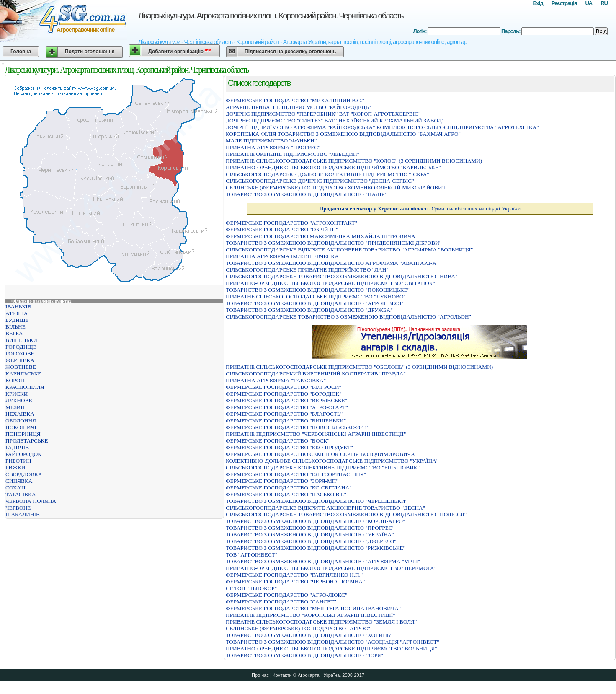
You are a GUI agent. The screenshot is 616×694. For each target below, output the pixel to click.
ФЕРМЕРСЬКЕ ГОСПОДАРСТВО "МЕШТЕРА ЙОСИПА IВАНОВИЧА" (313, 608)
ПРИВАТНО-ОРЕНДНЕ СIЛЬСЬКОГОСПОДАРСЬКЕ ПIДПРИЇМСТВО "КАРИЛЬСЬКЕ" (333, 167)
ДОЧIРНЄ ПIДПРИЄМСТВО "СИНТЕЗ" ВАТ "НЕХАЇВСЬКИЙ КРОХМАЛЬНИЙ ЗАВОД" (335, 120)
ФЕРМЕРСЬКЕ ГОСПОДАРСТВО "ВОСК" (278, 441)
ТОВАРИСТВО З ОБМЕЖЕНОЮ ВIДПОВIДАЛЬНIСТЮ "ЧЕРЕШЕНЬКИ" (317, 501)
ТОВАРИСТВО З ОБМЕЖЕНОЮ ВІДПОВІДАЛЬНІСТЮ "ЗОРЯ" (304, 655)
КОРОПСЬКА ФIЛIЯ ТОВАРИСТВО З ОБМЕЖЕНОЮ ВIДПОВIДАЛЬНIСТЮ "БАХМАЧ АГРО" (343, 134)
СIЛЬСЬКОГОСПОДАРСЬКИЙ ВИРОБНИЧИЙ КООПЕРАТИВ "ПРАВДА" (316, 374)
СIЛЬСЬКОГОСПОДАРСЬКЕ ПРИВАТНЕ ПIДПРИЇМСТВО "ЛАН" (307, 270)
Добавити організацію (180, 51)
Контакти (282, 675)
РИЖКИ (15, 467)
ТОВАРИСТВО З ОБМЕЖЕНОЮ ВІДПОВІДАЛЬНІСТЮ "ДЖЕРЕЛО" (311, 541)
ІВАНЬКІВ (18, 307)
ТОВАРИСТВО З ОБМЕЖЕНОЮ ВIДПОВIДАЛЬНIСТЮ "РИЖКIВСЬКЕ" (316, 548)
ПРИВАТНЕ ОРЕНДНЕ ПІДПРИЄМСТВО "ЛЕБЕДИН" (293, 154)
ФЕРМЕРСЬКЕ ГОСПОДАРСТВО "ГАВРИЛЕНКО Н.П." (294, 575)
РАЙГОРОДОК (23, 454)
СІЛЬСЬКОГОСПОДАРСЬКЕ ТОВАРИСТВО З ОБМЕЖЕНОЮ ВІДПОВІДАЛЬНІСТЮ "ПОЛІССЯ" (346, 514)
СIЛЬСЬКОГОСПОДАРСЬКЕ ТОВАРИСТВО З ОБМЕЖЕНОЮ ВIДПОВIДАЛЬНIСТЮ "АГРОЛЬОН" (348, 317)
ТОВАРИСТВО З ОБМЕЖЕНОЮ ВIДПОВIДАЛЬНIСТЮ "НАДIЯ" (307, 194)
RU (604, 3)
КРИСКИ (17, 394)
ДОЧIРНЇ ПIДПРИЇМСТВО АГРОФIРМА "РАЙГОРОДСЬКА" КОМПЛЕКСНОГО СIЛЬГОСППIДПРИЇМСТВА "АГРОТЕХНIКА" (382, 127)
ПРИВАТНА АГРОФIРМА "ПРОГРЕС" (273, 147)
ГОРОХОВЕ (20, 353)
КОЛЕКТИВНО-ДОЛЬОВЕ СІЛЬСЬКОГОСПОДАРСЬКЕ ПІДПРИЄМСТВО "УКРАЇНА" (332, 461)
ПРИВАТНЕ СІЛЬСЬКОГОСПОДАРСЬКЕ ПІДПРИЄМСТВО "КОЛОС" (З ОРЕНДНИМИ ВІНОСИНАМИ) (354, 161)
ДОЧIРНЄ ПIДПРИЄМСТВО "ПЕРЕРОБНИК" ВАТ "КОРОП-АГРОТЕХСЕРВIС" (323, 114)
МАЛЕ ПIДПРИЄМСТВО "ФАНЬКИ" (271, 141)
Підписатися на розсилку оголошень (290, 52)
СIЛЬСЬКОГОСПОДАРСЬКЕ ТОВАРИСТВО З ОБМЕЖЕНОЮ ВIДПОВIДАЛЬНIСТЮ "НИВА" (342, 276)
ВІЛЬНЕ (15, 327)
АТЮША (17, 313)
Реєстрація (564, 3)
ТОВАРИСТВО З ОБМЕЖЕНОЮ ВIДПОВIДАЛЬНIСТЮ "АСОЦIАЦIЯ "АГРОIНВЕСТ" (332, 642)
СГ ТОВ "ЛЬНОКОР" (251, 588)
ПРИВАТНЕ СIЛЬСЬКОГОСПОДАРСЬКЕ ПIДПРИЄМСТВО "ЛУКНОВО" (316, 297)
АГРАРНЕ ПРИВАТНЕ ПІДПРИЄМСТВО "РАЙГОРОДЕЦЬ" (298, 107)
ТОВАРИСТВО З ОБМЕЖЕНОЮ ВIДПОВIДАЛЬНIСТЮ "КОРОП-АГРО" (315, 521)
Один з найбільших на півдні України (420, 208)
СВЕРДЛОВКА (24, 474)
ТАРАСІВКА (21, 494)
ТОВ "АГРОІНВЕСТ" (251, 555)
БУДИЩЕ (17, 320)
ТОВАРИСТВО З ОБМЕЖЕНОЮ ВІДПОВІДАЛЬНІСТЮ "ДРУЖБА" (309, 310)
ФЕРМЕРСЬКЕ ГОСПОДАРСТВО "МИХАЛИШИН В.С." (295, 100)
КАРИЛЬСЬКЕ (23, 374)
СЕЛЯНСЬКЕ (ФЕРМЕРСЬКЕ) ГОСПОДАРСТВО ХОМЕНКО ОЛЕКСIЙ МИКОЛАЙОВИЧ (336, 188)
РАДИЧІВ (17, 447)
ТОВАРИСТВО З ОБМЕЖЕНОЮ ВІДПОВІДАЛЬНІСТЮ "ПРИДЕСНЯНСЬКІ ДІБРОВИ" (334, 243)
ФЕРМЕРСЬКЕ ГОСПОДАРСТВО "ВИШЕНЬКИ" (286, 421)
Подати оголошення (90, 52)
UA (589, 3)
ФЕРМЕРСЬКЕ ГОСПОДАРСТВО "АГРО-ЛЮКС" (286, 595)
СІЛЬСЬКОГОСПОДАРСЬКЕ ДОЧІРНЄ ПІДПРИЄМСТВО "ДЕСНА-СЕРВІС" (320, 181)
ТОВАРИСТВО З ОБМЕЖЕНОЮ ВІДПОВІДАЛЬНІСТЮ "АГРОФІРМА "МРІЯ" (323, 561)
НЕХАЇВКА (20, 414)
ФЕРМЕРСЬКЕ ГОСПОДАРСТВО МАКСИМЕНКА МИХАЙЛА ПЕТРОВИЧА (321, 236)
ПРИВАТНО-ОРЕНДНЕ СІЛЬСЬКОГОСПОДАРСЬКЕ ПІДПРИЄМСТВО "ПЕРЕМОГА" (331, 568)
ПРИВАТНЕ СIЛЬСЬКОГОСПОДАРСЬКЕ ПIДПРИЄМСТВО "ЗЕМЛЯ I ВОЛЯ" (321, 622)
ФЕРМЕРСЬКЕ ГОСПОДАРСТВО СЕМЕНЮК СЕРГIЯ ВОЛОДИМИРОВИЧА (320, 454)
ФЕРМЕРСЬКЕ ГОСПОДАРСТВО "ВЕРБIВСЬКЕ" (286, 400)
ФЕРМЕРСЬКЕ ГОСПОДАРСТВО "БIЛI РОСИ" (284, 387)
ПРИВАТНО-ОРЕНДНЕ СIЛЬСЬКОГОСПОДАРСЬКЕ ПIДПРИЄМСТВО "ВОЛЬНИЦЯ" (331, 649)
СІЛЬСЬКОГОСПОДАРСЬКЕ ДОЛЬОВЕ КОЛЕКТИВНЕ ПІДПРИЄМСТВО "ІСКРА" (327, 174)
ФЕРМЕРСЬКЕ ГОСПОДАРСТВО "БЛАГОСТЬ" (284, 414)
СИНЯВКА (19, 481)
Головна (21, 52)
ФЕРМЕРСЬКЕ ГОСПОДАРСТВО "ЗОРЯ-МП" (282, 481)
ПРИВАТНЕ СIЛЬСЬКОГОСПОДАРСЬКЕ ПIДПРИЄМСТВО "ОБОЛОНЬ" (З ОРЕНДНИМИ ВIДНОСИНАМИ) (359, 367)
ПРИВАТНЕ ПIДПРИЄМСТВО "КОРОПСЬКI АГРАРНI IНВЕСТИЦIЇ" (311, 615)
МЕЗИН (15, 407)
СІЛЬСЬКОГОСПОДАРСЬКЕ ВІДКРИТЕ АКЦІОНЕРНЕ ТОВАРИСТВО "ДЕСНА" (325, 508)
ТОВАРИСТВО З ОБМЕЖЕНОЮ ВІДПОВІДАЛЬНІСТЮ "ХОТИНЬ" (309, 635)
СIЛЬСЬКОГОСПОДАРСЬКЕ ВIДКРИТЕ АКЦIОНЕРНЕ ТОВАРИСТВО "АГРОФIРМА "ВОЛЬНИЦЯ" (349, 250)
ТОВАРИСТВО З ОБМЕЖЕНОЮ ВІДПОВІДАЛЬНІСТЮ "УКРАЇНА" (310, 535)
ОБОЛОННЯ (21, 421)
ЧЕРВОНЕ (18, 508)
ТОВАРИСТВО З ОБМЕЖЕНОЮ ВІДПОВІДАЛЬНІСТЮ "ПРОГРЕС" (310, 528)
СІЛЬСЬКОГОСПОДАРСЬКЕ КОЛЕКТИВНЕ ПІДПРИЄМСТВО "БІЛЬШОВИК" (323, 467)
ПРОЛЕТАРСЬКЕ (27, 441)
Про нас (260, 675)
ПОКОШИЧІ (21, 427)
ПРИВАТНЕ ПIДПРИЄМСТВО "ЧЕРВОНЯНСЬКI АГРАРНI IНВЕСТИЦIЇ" (316, 434)
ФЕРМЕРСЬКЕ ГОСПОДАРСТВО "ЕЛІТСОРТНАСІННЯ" (296, 474)
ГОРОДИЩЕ (21, 347)
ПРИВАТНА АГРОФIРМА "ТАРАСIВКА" (276, 380)
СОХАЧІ (15, 488)
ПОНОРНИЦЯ (23, 434)
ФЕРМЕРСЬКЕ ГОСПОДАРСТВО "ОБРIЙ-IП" (282, 229)
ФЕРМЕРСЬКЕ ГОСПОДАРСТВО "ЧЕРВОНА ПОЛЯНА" (295, 581)
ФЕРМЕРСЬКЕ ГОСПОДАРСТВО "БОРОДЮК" (284, 394)
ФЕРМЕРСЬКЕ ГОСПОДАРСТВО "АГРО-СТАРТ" (287, 407)
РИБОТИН (18, 461)
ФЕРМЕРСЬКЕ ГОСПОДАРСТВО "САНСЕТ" (281, 602)
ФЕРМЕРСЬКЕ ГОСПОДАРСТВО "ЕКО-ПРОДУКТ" (289, 447)
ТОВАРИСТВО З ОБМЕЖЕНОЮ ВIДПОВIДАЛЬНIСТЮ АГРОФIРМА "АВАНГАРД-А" (332, 263)
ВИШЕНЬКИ (21, 340)
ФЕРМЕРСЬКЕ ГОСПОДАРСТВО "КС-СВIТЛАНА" (289, 488)
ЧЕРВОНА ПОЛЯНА (31, 501)
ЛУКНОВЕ (19, 400)
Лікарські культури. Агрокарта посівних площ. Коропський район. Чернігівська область (271, 16)
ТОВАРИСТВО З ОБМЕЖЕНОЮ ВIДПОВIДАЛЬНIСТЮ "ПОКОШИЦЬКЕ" (318, 290)
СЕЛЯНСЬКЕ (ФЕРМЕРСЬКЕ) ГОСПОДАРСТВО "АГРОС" (298, 628)
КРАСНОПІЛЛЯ (25, 387)
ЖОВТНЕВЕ (21, 367)
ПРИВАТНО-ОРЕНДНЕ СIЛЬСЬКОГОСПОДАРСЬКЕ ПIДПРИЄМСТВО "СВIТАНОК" (330, 283)
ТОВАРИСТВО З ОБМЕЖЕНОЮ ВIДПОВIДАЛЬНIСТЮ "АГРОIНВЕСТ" (315, 303)
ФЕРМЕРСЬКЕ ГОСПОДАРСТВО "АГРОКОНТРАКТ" (291, 223)
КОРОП (15, 380)
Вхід (538, 3)
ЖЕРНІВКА (20, 360)
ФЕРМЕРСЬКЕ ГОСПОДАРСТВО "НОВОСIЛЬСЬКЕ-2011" (298, 427)
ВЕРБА (14, 333)
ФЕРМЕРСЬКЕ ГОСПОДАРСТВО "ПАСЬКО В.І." (286, 494)
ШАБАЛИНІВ (23, 514)
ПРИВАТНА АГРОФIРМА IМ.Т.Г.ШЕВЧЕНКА (282, 256)
